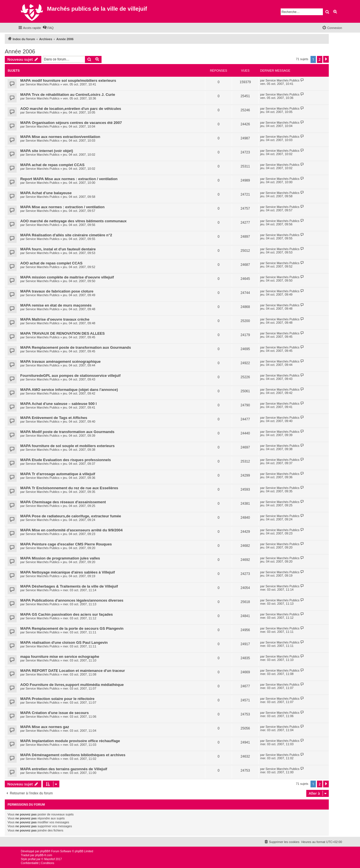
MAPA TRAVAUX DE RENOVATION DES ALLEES (62, 333)
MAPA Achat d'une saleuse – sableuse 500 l (58, 404)
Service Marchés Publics (42, 84)
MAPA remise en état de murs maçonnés (56, 305)
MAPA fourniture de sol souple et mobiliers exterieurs (67, 446)
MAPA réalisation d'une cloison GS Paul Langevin (64, 642)
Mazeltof (49, 859)
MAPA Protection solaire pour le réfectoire (57, 699)
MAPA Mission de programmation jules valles (60, 558)
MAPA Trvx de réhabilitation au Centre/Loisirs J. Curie (68, 95)
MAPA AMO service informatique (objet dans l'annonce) (69, 390)
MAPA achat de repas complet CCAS (52, 165)
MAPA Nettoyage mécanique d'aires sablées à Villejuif (67, 572)
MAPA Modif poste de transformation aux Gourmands (67, 432)
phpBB (44, 851)
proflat (32, 859)
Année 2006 (20, 51)
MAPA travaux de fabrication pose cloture (57, 291)
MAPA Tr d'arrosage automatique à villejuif (58, 474)
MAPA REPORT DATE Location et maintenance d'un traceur (73, 671)
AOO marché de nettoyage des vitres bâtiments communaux (73, 221)
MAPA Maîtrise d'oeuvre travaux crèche (55, 319)
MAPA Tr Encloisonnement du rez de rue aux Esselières (69, 488)
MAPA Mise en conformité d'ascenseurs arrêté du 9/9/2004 (71, 530)
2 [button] (320, 59)
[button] (326, 59)
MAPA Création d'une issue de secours (55, 713)
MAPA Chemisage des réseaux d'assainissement (63, 502)
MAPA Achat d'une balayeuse (46, 193)
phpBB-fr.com (44, 855)
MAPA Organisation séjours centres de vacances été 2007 (71, 123)
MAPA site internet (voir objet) (47, 151)
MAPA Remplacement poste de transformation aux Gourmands (76, 347)
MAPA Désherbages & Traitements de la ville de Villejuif (69, 586)
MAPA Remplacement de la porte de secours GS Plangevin (72, 628)
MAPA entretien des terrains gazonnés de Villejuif (64, 769)
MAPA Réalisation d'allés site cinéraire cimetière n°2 (66, 235)
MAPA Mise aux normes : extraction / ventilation (62, 207)
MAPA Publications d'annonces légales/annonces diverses (72, 600)
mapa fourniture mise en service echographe (60, 657)
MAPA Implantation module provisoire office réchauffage (70, 741)
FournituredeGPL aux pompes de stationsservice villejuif (70, 376)
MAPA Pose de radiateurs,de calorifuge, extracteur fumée (71, 516)
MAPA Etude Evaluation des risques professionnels (66, 460)
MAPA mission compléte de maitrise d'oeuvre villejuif (67, 277)
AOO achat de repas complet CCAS (51, 263)
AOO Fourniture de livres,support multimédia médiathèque (72, 685)
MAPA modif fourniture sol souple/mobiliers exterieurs (68, 81)
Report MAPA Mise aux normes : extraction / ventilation (69, 179)
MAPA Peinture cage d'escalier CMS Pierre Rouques (66, 544)
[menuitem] (48, 28)
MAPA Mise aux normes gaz (45, 727)
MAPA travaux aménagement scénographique (60, 362)
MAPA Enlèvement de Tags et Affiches (54, 418)
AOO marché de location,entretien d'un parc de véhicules (71, 109)
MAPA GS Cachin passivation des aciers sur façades (67, 614)
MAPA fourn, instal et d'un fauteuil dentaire (58, 249)
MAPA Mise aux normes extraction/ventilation (60, 137)
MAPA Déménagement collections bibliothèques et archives (73, 755)
